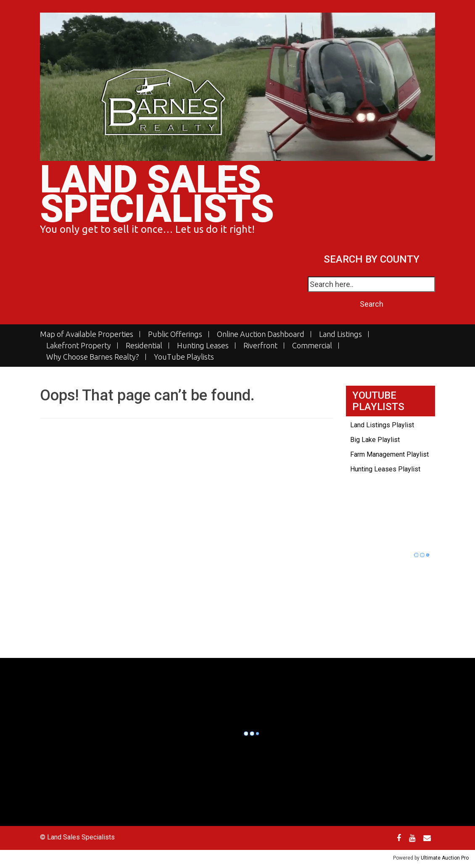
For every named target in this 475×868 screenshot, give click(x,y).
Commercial (312, 346)
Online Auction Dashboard (261, 334)
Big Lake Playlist (375, 440)
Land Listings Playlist (382, 425)
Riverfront (260, 346)
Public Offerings (175, 334)
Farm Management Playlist (389, 454)
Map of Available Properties (87, 334)
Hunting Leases (203, 346)
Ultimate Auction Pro (445, 858)
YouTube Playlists (184, 357)
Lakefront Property (79, 346)
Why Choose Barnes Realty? (93, 357)
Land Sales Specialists (157, 194)
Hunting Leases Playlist (385, 469)
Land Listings (340, 334)
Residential (144, 346)
